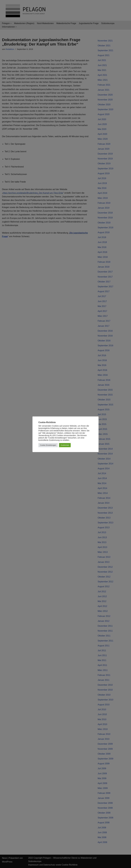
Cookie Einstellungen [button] (48, 445)
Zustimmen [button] (65, 445)
